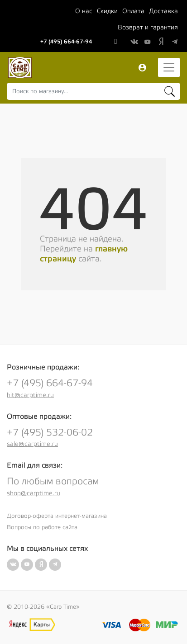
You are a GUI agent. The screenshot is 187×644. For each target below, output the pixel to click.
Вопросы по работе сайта (42, 527)
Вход (142, 68)
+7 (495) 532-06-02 (50, 433)
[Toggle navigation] (169, 67)
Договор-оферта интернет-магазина (57, 516)
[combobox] (93, 91)
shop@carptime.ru (34, 493)
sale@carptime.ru (32, 444)
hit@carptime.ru (30, 395)
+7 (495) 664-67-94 (66, 42)
